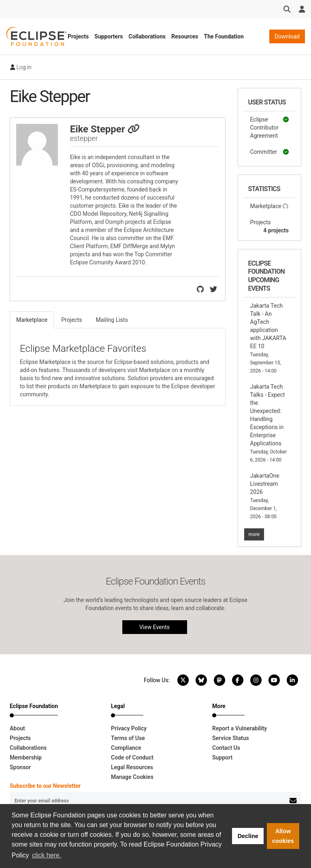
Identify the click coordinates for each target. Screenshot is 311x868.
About (17, 728)
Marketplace (270, 206)
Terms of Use (128, 738)
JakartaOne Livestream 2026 (265, 496)
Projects (78, 36)
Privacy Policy (129, 728)
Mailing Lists (112, 320)
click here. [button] (47, 855)
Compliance (126, 748)
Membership (26, 757)
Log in (21, 67)
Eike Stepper (105, 129)
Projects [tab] (71, 320)
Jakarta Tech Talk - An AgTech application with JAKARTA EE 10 (268, 338)
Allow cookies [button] (283, 836)
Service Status (231, 738)
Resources (185, 36)
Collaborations (147, 36)
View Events (154, 627)
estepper (84, 138)
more (254, 534)
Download (287, 36)
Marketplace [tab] (32, 320)
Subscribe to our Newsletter (45, 786)
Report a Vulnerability (240, 728)
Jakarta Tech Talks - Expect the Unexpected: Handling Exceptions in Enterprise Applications (269, 423)
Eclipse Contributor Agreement (270, 127)
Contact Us (226, 748)
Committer (270, 152)
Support (222, 757)
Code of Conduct (132, 757)
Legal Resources (132, 767)
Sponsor (20, 767)
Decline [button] (248, 836)
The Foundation (224, 36)
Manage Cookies (132, 777)
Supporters (109, 36)
